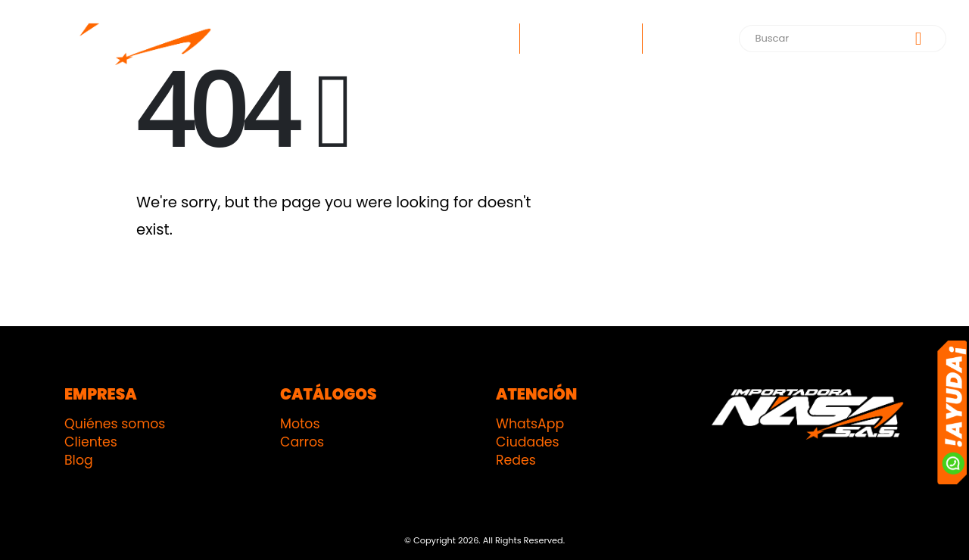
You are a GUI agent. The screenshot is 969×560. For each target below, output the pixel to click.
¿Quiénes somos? (581, 39)
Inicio (491, 39)
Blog (79, 460)
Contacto (686, 39)
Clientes (91, 442)
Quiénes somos (115, 424)
